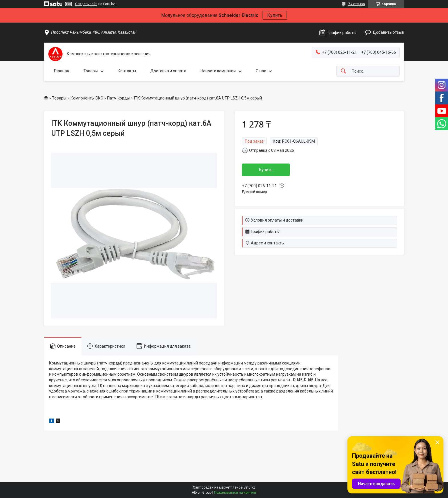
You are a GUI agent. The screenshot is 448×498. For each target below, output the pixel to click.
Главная (62, 71)
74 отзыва (357, 4)
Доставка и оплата (168, 71)
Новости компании (218, 71)
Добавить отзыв (388, 32)
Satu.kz (249, 487)
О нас (261, 71)
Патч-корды (118, 98)
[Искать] (343, 71)
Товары (91, 71)
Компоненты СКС (87, 98)
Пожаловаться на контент (235, 493)
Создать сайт (86, 4)
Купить (275, 15)
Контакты (127, 71)
